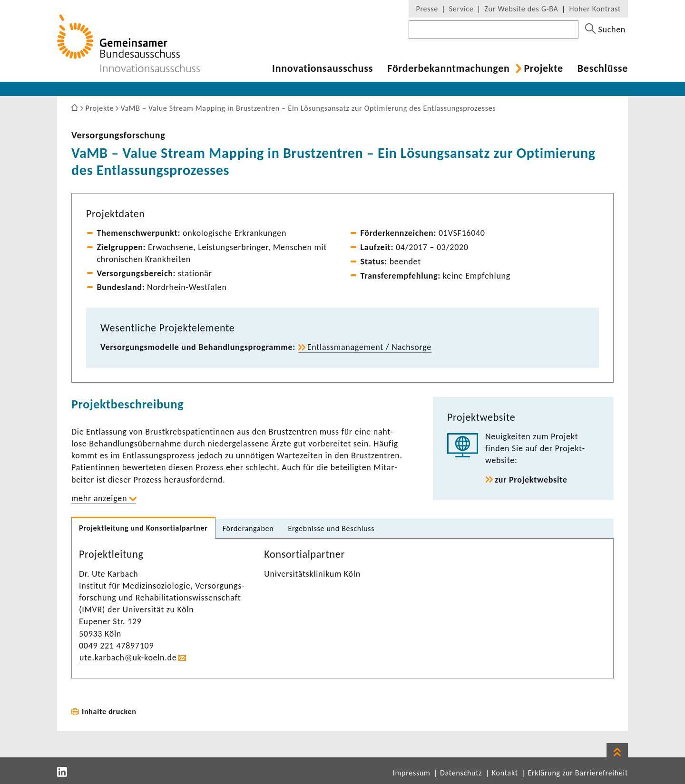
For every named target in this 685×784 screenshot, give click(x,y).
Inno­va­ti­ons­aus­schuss (323, 68)
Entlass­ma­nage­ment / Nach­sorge (369, 347)
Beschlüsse (603, 68)
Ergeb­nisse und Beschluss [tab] (331, 528)
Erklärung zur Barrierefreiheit (578, 773)
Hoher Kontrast (595, 9)
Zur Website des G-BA (522, 9)
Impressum (412, 773)
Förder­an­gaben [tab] (248, 528)
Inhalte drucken (109, 711)
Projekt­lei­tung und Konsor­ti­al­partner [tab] (143, 528)
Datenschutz (461, 773)
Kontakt (505, 773)
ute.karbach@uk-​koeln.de (128, 658)
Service (461, 9)
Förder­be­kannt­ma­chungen (448, 68)
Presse (427, 9)
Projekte (543, 68)
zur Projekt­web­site (531, 480)
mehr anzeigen (99, 498)
